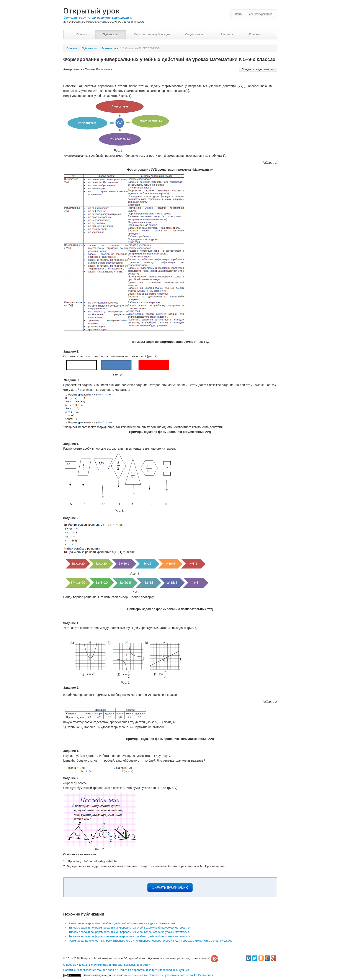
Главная (82, 34)
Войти (239, 14)
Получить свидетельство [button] (258, 69)
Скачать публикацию (170, 887)
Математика (110, 48)
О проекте (70, 965)
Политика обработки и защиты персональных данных (154, 970)
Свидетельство (195, 34)
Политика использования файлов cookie (90, 970)
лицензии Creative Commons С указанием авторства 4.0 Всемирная (169, 975)
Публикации (111, 34)
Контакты (255, 34)
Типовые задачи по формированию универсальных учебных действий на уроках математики (130, 928)
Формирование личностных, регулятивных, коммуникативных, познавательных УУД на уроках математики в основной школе (150, 941)
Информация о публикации (152, 34)
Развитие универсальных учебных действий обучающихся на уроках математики (122, 923)
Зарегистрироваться (260, 14)
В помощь (227, 34)
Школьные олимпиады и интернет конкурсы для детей (115, 965)
